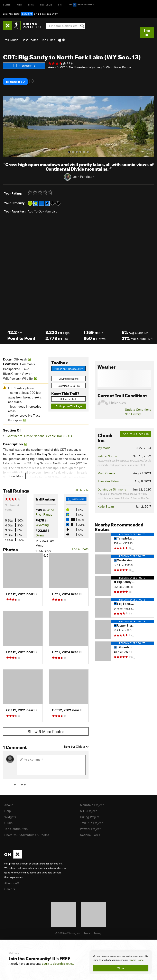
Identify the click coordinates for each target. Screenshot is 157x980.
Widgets (10, 817)
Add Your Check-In (136, 434)
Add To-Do (35, 211)
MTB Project (88, 811)
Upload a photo (69, 399)
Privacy (98, 933)
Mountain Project (92, 805)
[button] (7, 127)
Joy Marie (104, 448)
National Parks (90, 835)
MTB (20, 5)
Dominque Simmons (112, 489)
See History (133, 414)
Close (121, 968)
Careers (10, 889)
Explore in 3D (15, 82)
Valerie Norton (107, 456)
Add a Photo (80, 549)
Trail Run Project (91, 823)
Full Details (81, 490)
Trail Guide (11, 40)
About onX (12, 883)
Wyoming (42, 525)
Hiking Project (90, 817)
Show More (15, 476)
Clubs (8, 823)
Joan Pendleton (84, 176)
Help (8, 811)
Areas (52, 67)
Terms (87, 933)
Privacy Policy (136, 960)
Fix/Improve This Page (69, 406)
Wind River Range (118, 67)
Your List (51, 211)
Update (138, 409)
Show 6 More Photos (46, 731)
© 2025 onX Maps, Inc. (68, 933)
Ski (60, 5)
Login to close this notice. (58, 964)
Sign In (147, 33)
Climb (7, 5)
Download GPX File (69, 386)
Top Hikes (48, 40)
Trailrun (46, 5)
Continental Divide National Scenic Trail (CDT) (39, 436)
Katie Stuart (106, 506)
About (8, 805)
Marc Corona (106, 473)
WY (62, 67)
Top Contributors (16, 829)
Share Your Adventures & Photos (27, 835)
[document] (121, 963)
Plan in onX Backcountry (68, 369)
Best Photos (30, 40)
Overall (40, 535)
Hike (31, 5)
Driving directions (68, 379)
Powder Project (90, 829)
